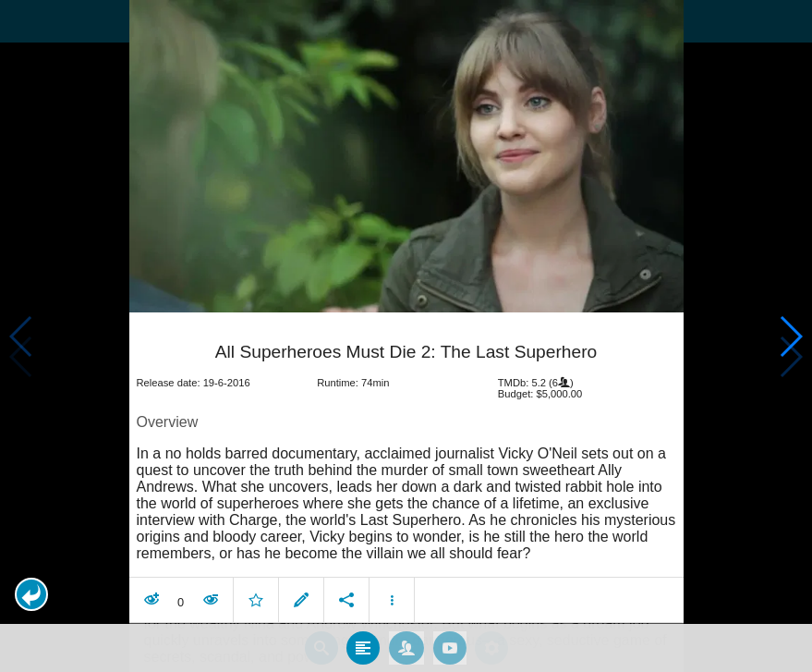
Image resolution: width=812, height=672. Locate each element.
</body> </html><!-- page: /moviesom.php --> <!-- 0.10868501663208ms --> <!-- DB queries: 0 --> (406, 336)
